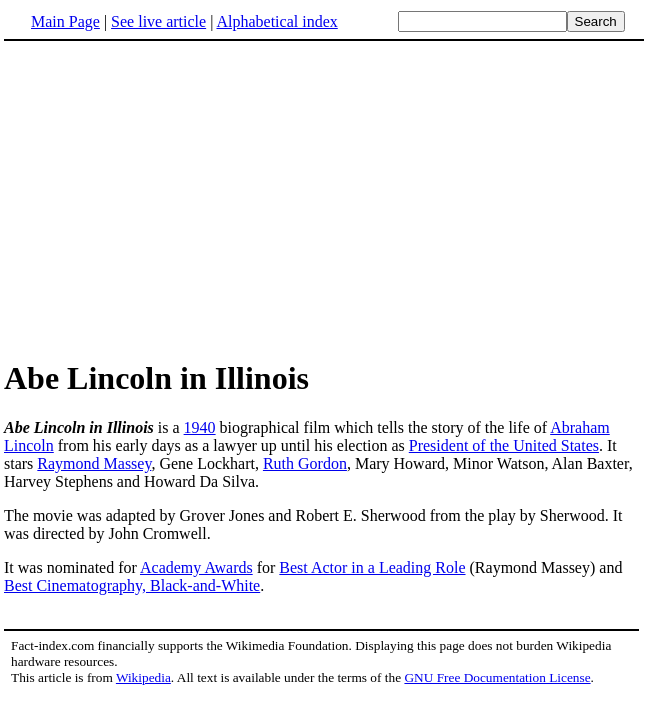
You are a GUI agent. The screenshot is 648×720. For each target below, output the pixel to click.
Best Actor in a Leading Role (372, 567)
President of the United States (504, 445)
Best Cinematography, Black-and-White (132, 585)
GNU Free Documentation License (497, 677)
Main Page (65, 21)
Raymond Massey (94, 463)
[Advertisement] (172, 199)
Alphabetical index (276, 21)
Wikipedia (143, 677)
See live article (158, 21)
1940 (200, 427)
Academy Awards (196, 567)
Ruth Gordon (305, 463)
